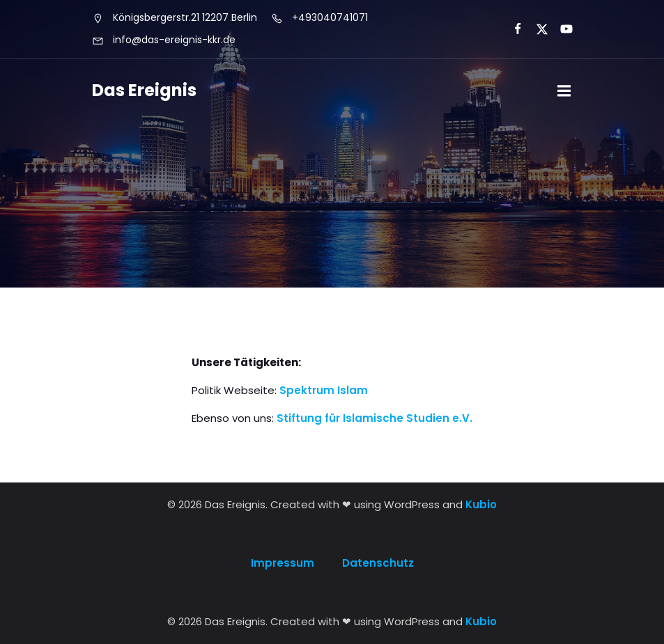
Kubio (481, 504)
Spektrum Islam (324, 390)
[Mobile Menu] (564, 91)
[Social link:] (512, 29)
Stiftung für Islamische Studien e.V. (375, 418)
